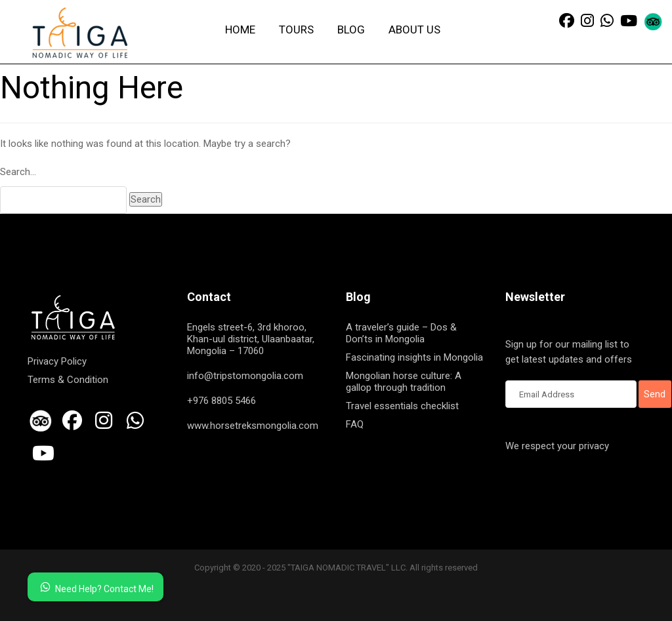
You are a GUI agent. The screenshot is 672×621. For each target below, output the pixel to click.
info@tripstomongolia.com (245, 376)
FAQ (355, 424)
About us (414, 30)
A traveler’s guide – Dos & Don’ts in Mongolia (401, 333)
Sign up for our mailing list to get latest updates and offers (571, 353)
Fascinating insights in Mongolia (414, 357)
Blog (351, 30)
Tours (296, 30)
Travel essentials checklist (402, 406)
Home (240, 30)
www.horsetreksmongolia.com (253, 426)
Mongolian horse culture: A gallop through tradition (404, 382)
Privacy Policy (57, 361)
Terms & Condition (68, 380)
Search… (18, 172)
